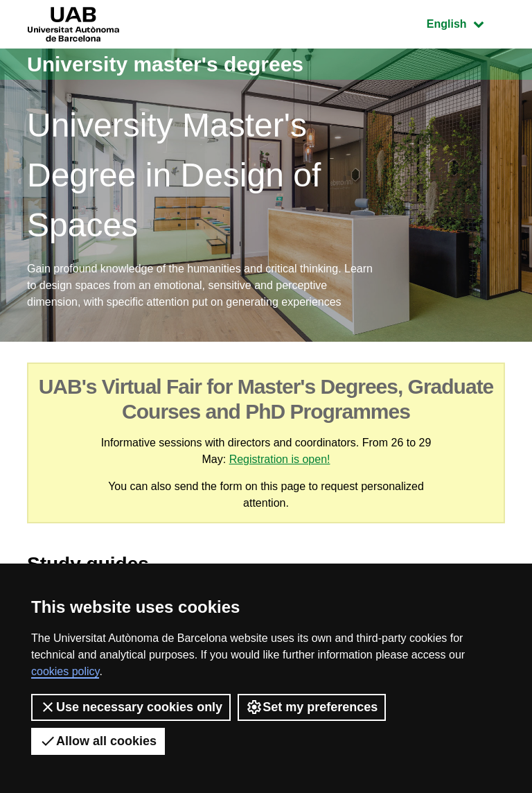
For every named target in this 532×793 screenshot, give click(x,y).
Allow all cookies (98, 741)
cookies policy (65, 671)
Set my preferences (312, 707)
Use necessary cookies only (131, 707)
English (465, 23)
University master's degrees (165, 64)
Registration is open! (280, 459)
